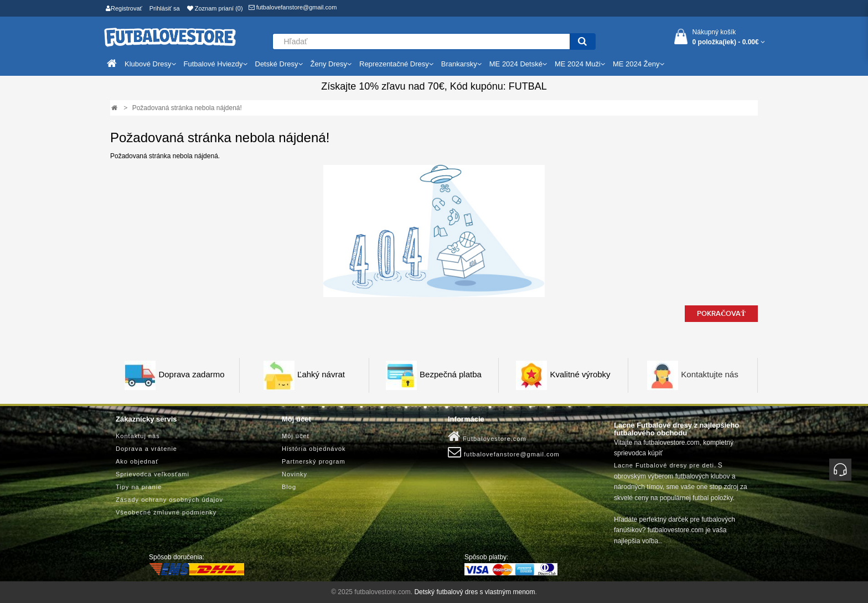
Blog (289, 487)
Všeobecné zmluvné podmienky (166, 512)
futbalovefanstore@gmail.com (293, 7)
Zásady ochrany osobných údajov (169, 500)
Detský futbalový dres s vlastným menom (474, 592)
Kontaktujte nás (709, 375)
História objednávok (314, 449)
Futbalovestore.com (487, 436)
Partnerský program (314, 461)
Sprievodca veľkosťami (153, 474)
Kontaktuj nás (138, 436)
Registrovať (124, 8)
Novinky (294, 474)
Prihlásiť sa (165, 8)
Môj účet (296, 436)
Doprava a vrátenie (146, 449)
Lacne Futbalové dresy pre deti (664, 465)
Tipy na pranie (139, 487)
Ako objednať (137, 461)
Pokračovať (721, 314)
